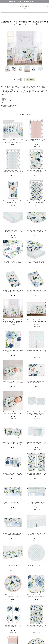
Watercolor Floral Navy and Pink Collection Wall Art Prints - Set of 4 (13, 626)
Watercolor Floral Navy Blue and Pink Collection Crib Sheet (36, 171)
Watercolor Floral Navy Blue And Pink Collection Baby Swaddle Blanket (13, 413)
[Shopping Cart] (48, 6)
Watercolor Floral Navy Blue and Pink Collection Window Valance (13, 534)
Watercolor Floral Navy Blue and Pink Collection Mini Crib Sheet (36, 231)
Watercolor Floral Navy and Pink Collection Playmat (13, 595)
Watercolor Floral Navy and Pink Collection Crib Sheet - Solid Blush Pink (36, 140)
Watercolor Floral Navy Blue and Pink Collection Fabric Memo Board (36, 595)
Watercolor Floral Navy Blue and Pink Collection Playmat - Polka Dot (36, 565)
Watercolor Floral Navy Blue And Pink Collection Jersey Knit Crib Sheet (36, 202)
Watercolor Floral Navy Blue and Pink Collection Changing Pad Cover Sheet (36, 291)
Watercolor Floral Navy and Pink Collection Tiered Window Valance (13, 503)
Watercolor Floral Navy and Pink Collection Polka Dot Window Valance (36, 503)
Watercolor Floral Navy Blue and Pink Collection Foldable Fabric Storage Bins (13, 443)
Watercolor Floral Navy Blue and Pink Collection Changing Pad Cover (13, 291)
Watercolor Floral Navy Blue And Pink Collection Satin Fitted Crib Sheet (13, 262)
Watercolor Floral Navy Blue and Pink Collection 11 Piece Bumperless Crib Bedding (36, 321)
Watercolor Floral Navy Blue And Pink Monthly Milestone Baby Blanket (36, 382)
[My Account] (44, 6)
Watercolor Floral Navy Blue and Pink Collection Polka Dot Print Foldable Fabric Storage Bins (36, 413)
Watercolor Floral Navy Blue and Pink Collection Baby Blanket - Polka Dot (36, 351)
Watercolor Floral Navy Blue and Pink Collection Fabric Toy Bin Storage (13, 474)
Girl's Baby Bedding (16, 17)
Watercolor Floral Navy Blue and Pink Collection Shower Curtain (36, 626)
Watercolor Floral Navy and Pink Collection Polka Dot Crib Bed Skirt (36, 534)
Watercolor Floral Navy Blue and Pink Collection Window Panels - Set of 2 (36, 474)
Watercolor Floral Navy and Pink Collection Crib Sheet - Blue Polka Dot (13, 171)
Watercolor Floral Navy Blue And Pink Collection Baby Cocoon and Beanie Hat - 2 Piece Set (13, 382)
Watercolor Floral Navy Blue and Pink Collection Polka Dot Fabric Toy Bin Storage (36, 444)
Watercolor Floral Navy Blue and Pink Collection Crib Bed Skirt (13, 565)
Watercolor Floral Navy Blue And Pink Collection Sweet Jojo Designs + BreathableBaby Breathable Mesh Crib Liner (13, 141)
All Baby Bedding (7, 17)
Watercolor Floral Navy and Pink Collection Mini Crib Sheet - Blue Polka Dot (13, 232)
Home (2, 17)
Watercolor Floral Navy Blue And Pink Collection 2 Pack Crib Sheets (36, 262)
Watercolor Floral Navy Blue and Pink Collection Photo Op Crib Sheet (13, 202)
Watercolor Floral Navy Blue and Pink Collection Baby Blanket (13, 351)
